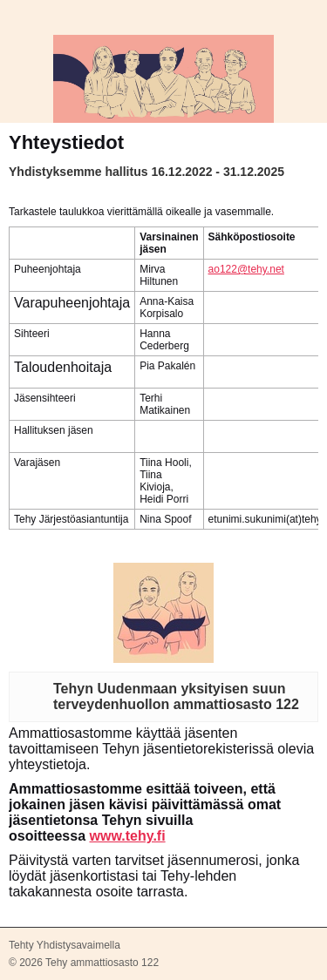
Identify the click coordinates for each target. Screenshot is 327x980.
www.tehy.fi (127, 836)
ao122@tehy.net (246, 269)
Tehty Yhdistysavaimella (65, 945)
